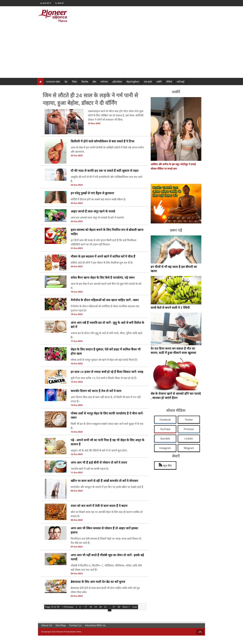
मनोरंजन (104, 82)
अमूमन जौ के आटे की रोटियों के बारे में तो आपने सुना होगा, (99, 450)
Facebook (165, 420)
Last (135, 607)
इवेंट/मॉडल (117, 82)
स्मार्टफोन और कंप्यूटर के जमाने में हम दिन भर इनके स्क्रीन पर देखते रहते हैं (107, 487)
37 (114, 607)
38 (119, 607)
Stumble (165, 438)
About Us (47, 625)
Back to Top (200, 632)
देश (66, 82)
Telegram (189, 448)
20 (100, 607)
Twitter (189, 420)
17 (86, 607)
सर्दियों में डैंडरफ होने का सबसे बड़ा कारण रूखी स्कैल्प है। (98, 199)
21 (105, 607)
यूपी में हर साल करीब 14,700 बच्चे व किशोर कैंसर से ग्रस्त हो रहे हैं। (104, 378)
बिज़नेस (85, 82)
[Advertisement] (122, 53)
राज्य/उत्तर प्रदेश (53, 82)
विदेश (75, 82)
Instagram (165, 448)
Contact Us (75, 625)
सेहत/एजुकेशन (133, 82)
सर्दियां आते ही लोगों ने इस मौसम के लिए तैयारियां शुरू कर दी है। (102, 263)
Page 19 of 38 (52, 607)
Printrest (189, 429)
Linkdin (189, 438)
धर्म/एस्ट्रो (181, 82)
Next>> (126, 607)
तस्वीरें (159, 82)
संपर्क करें (61, 3)
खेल (94, 82)
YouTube (165, 429)
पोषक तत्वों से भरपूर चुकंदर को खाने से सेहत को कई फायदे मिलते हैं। (104, 360)
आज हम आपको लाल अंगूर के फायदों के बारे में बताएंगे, (98, 218)
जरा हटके (148, 82)
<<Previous (67, 607)
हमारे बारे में (46, 3)
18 (91, 607)
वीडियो (169, 82)
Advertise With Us (95, 625)
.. (110, 607)
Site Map (61, 625)
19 (96, 607)
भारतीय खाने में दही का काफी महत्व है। (90, 469)
